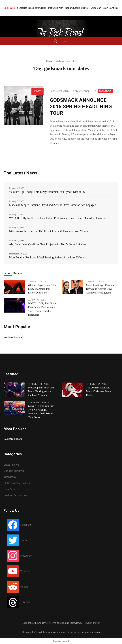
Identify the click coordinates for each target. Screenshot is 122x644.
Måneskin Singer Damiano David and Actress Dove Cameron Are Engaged (53, 205)
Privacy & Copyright (34, 632)
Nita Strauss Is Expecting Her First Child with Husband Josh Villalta (56, 8)
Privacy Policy (92, 623)
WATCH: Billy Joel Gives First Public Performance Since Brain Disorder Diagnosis (58, 218)
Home (49, 61)
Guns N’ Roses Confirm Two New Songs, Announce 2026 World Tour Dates (41, 412)
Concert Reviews (14, 471)
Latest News (11, 465)
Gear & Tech (11, 489)
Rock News (105, 91)
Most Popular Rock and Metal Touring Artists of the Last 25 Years (47, 257)
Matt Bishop (83, 91)
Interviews (10, 477)
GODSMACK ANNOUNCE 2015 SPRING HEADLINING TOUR (81, 107)
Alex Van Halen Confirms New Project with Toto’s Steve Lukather (48, 244)
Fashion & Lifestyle (15, 495)
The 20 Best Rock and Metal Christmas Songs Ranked (99, 391)
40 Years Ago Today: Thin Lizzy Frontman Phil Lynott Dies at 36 (47, 192)
